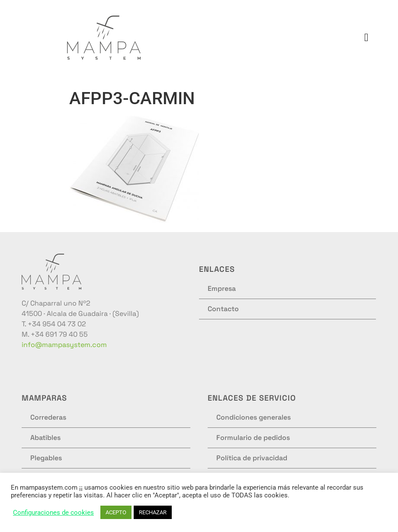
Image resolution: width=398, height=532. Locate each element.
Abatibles (45, 438)
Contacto (223, 309)
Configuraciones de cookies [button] (53, 513)
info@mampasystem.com (64, 345)
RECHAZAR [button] (153, 512)
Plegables (46, 458)
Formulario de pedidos (253, 438)
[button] (366, 38)
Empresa (222, 288)
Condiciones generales (254, 417)
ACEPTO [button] (116, 512)
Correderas (48, 417)
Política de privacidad (252, 458)
